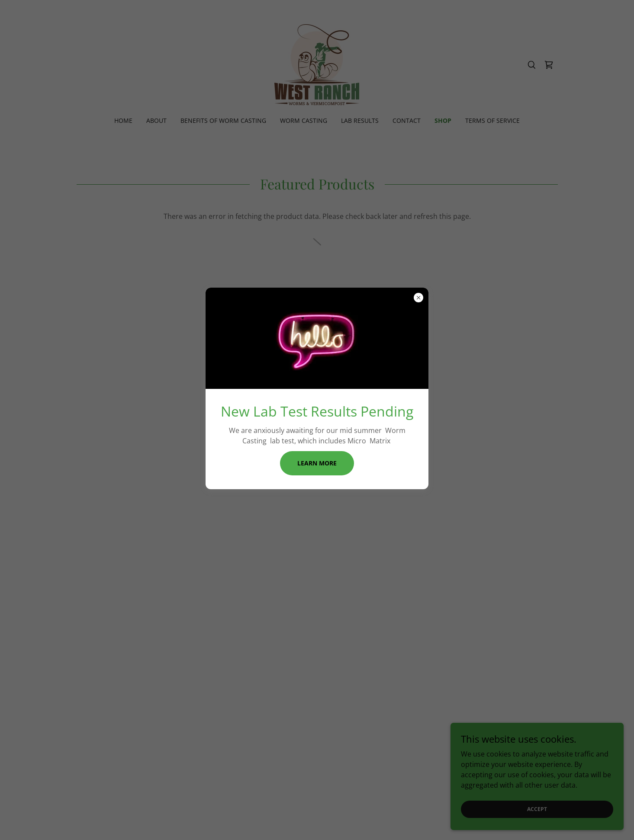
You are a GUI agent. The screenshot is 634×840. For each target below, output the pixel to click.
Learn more (317, 463)
